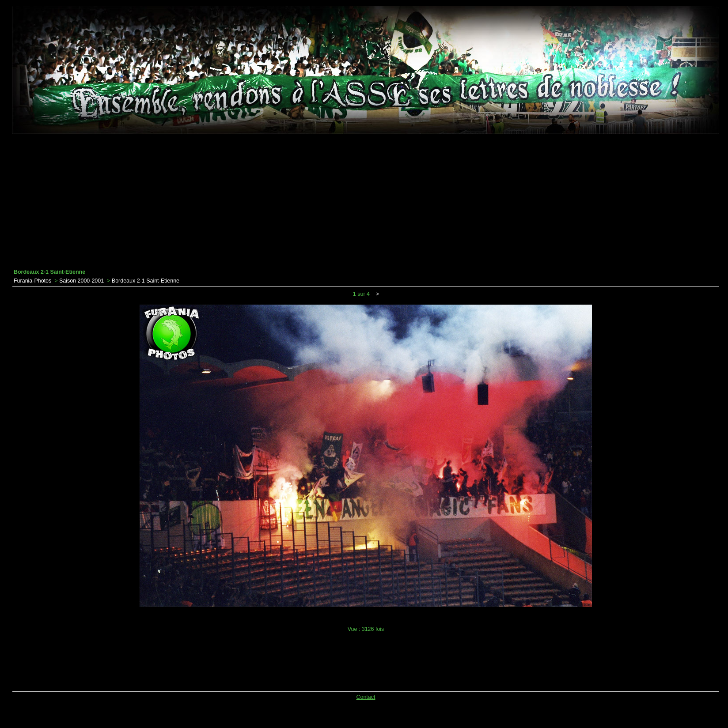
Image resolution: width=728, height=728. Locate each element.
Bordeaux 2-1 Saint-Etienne (146, 281)
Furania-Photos (32, 281)
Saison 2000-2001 (82, 281)
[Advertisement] (366, 201)
